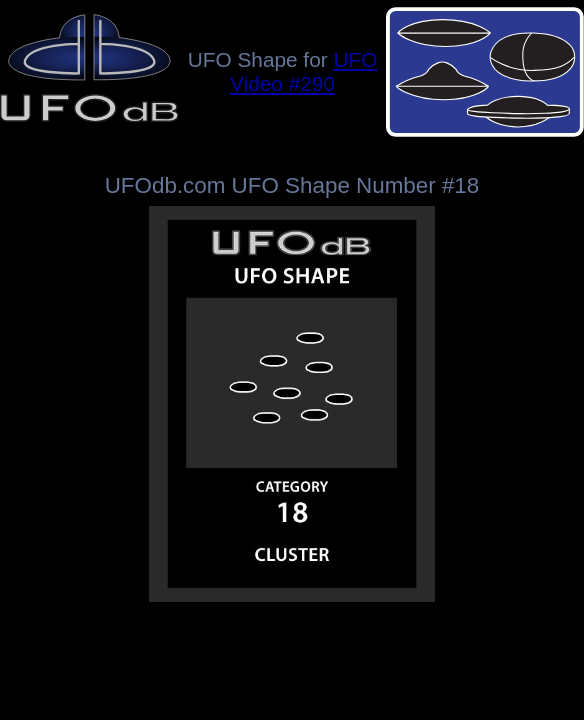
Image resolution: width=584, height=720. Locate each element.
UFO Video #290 (303, 71)
